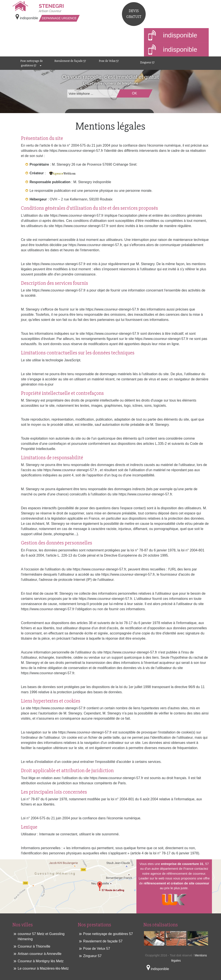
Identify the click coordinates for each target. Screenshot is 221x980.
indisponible (173, 36)
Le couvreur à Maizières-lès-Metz (43, 968)
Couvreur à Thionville (34, 946)
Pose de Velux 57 (109, 61)
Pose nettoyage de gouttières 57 (32, 63)
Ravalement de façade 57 (70, 61)
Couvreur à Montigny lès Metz (41, 961)
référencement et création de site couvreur (176, 883)
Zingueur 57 (147, 62)
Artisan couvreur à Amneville (40, 954)
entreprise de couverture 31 (182, 864)
